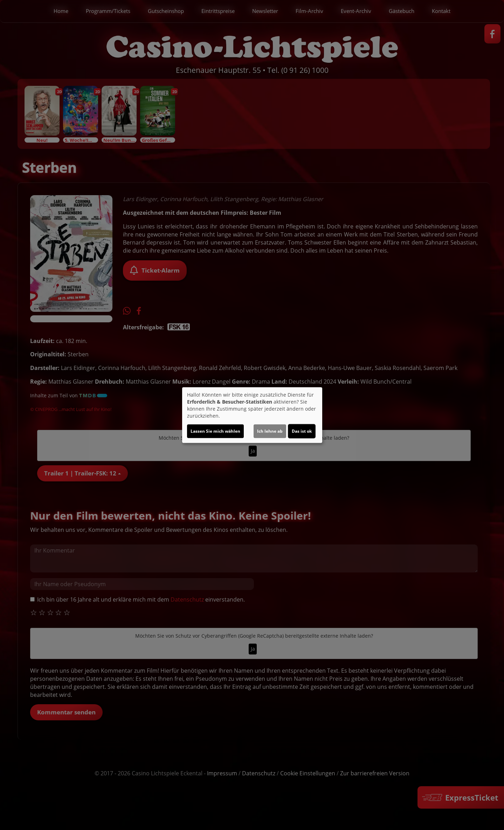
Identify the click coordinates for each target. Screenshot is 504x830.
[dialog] (252, 415)
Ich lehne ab (270, 431)
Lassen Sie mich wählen (215, 431)
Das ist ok (302, 431)
